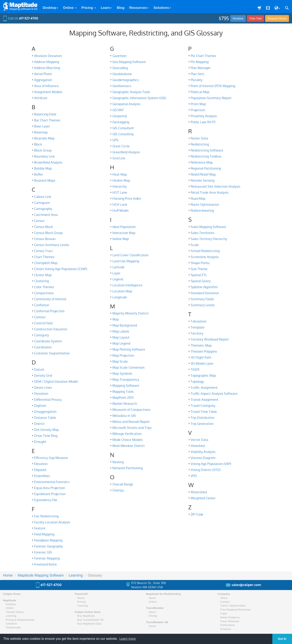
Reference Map (202, 162)
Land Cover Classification (130, 255)
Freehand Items (45, 564)
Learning (11, 616)
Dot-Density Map (46, 430)
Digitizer (40, 406)
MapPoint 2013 (123, 398)
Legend (118, 279)
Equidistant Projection (50, 494)
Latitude (118, 267)
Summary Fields (202, 299)
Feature (40, 528)
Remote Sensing (202, 180)
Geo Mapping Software (129, 62)
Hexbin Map (121, 180)
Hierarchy (120, 186)
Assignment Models (48, 92)
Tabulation (198, 321)
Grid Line (119, 158)
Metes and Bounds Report (131, 422)
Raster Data (199, 138)
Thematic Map (201, 345)
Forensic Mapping (47, 558)
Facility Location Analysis (52, 522)
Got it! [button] (282, 639)
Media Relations (230, 617)
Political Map (200, 92)
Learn (106, 8)
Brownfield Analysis (48, 162)
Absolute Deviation (48, 56)
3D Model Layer (202, 363)
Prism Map (198, 104)
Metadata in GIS (124, 416)
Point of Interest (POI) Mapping (213, 86)
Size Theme (199, 269)
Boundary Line (44, 156)
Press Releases (230, 621)
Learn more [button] (128, 639)
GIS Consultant (123, 128)
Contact (225, 602)
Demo (277, 18)
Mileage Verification (127, 434)
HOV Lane (120, 204)
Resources (139, 8)
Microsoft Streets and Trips (132, 428)
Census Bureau (45, 239)
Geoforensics (122, 86)
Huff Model (120, 211)
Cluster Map (43, 275)
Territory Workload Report (210, 339)
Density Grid (43, 375)
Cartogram (42, 203)
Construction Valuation (51, 329)
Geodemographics (126, 80)
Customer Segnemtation (52, 353)
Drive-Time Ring (46, 436)
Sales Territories (202, 233)
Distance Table (45, 418)
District (39, 424)
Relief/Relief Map (203, 174)
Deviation (41, 394)
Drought (40, 442)
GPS (115, 140)
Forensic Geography (48, 546)
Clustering (41, 281)
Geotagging (121, 122)
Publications (227, 625)
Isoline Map (121, 239)
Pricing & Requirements (20, 620)
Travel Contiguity (203, 406)
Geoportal (120, 116)
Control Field (43, 323)
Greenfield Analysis (126, 152)
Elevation (41, 464)
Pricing (89, 8)
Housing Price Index (127, 198)
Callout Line (43, 197)
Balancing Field (45, 114)
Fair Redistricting (46, 516)
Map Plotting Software (129, 349)
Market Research (125, 404)
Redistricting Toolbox (206, 156)
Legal (223, 613)
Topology (197, 382)
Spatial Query (201, 281)
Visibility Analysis (203, 452)
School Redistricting (205, 251)
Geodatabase (122, 74)
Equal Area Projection (50, 488)
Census (39, 221)
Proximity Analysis (204, 116)
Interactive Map (124, 233)
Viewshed (198, 446)
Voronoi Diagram (203, 458)
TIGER (195, 369)
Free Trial (255, 18)
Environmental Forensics (52, 482)
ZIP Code (197, 514)
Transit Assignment (205, 400)
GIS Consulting (123, 134)
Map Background (125, 325)
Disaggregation (45, 412)
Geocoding (120, 68)
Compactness (44, 293)
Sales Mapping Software (208, 227)
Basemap (41, 132)
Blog (121, 8)
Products (226, 629)
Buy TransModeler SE (91, 620)
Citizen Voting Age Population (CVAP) (61, 269)
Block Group (43, 150)
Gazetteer (120, 56)
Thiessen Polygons (204, 351)
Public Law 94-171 (203, 122)
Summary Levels (203, 305)
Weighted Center (203, 498)
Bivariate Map (44, 138)
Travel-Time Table (204, 412)
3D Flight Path (201, 357)
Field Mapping (44, 534)
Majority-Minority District (131, 313)
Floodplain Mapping (48, 540)
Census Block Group (48, 233)
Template (198, 327)
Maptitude (9, 600)
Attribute (41, 98)
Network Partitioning (128, 468)
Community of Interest (50, 299)
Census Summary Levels (52, 245)
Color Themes (44, 287)
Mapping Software (126, 386)
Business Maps (45, 180)
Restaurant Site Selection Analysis (215, 186)
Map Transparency (126, 379)
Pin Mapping (200, 62)
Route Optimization (205, 204)
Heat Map (120, 174)
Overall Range (123, 484)
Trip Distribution (202, 418)
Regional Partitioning (206, 168)
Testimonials (13, 627)
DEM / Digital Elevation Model (56, 382)
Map (116, 319)
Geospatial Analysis (126, 104)
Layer (116, 273)
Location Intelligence (127, 285)
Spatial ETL (199, 275)
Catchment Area (46, 215)
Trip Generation (202, 424)
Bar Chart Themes (47, 120)
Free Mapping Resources (236, 610)
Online (70, 8)
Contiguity (42, 335)
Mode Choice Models (127, 440)
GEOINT (118, 110)
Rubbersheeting (202, 211)
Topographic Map (203, 375)
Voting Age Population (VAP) (211, 464)
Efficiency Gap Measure (51, 458)
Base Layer (42, 126)
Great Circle (121, 146)
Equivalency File (46, 500)
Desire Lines (43, 388)
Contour (40, 317)
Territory (197, 333)
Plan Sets (197, 74)
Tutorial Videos (15, 612)
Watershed (199, 492)
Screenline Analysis (205, 257)
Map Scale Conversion (128, 367)
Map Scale (120, 361)
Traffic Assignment (204, 388)
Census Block (44, 227)
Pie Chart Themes (203, 56)
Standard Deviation (205, 293)
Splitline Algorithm (204, 287)
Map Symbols (122, 373)
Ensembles (42, 476)
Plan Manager (201, 68)
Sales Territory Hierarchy (209, 239)
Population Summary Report (211, 98)
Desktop (50, 8)
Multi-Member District (129, 446)
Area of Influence (46, 86)
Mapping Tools (123, 392)
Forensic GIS (43, 552)
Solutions (162, 8)
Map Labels (121, 331)
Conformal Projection (49, 311)
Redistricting (200, 144)
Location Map (122, 291)
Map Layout (121, 337)
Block (38, 144)
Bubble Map (43, 168)
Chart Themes (44, 257)
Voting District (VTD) (206, 470)
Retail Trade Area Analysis (210, 192)
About (81, 598)
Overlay (118, 490)
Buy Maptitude (86, 616)
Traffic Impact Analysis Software (214, 394)
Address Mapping (47, 62)
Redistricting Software (207, 150)
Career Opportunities (233, 606)
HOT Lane (120, 192)
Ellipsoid (40, 470)
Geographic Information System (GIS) (139, 98)
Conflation (42, 305)
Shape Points (200, 263)
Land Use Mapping (126, 261)
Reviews (238, 18)
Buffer (39, 174)
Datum (39, 369)
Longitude (120, 297)
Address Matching (47, 68)
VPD (194, 476)
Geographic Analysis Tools (131, 92)
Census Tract (43, 251)
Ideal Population (124, 227)
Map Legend (121, 343)
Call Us (21, 18)
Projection (198, 110)
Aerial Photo (43, 74)
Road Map (198, 198)
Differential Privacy (48, 400)
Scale (195, 245)
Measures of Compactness (131, 410)
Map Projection (123, 355)
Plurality (197, 80)
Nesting (118, 462)
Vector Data (199, 440)
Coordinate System (48, 341)
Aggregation (43, 80)
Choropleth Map (46, 263)
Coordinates (43, 347)
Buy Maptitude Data (89, 624)
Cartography (43, 209)
